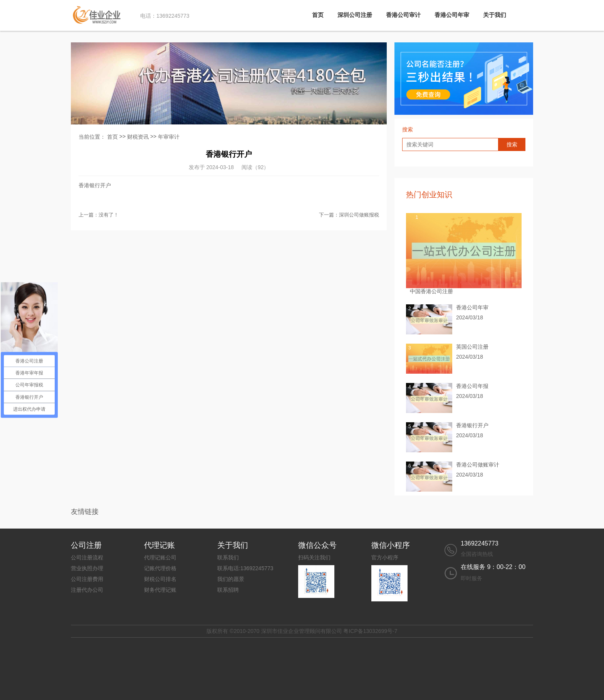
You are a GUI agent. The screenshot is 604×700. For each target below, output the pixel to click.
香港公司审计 (403, 15)
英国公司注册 (472, 347)
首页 (318, 15)
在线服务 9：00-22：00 (493, 567)
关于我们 (495, 15)
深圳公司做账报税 (359, 215)
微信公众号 (317, 545)
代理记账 (159, 545)
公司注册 (86, 545)
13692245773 (480, 543)
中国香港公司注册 (431, 291)
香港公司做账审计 (478, 465)
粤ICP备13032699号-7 (370, 631)
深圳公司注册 (355, 15)
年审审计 (169, 137)
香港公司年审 (452, 15)
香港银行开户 (472, 425)
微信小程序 (391, 545)
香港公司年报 (472, 386)
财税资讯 (138, 137)
